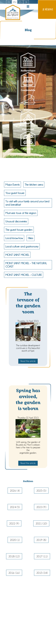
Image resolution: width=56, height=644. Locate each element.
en (15, 2)
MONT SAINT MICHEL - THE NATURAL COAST (26, 265)
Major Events (12, 185)
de (26, 2)
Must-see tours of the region (21, 213)
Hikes (31, 238)
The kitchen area (34, 185)
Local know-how (14, 238)
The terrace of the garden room (28, 303)
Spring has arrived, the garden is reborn (28, 400)
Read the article (28, 361)
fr (9, 2)
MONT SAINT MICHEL (17, 255)
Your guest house (15, 193)
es (20, 2)
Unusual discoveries (16, 221)
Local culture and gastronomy (22, 246)
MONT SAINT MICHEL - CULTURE (24, 275)
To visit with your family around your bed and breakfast (27, 203)
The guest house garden (19, 230)
